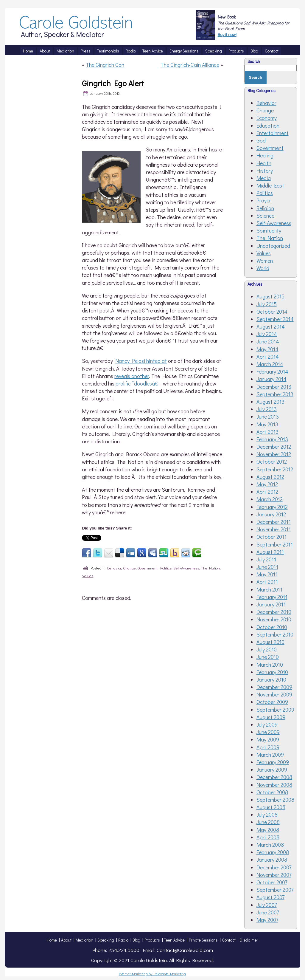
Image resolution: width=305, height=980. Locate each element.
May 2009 (268, 739)
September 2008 (275, 800)
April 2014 (268, 357)
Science (265, 216)
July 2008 (267, 815)
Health (264, 163)
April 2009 (268, 747)
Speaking (106, 940)
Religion (265, 208)
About (66, 940)
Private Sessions (203, 940)
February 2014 (272, 371)
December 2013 (274, 387)
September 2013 (275, 394)
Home (52, 940)
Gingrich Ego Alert (113, 83)
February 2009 (273, 762)
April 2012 (267, 492)
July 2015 (267, 304)
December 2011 (274, 522)
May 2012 (267, 484)
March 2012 (270, 499)
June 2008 (268, 822)
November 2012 (274, 454)
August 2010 (270, 642)
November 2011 (274, 529)
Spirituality (269, 230)
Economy (267, 118)
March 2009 (270, 755)
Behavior (114, 568)
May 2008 (268, 830)
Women (265, 261)
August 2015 (270, 296)
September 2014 (275, 319)
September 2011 (275, 544)
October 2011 (271, 537)
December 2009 (274, 687)
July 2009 (267, 724)
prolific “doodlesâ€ (139, 383)
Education (268, 126)
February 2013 (272, 439)
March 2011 (269, 589)
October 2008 (272, 792)
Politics (166, 568)
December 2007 (274, 867)
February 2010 (272, 672)
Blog (136, 940)
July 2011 (266, 559)
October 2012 (272, 462)
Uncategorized (273, 246)
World (263, 268)
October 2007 (272, 882)
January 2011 (271, 604)
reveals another (132, 376)
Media (264, 178)
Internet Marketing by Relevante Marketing (152, 974)
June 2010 (268, 657)
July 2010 (267, 649)
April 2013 (267, 432)
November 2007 (274, 875)
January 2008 (272, 860)
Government (148, 568)
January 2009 (272, 770)
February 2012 (272, 507)
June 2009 (268, 732)
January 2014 (271, 379)
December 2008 (274, 777)
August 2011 (270, 552)
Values (88, 576)
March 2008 (270, 845)
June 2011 (267, 567)
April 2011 (267, 582)
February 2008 (273, 852)
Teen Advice (174, 940)
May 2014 (267, 349)
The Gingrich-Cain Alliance (190, 65)
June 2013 (268, 417)
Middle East (270, 185)
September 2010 (275, 634)
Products (152, 940)
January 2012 (271, 514)
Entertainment (273, 133)
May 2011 (267, 574)
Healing (265, 155)
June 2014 (268, 341)
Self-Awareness (186, 568)
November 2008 (274, 785)
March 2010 (270, 665)
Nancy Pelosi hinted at (141, 361)
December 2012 (274, 447)
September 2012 (275, 469)
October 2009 (272, 702)
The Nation (210, 568)
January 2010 (271, 679)
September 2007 (275, 890)
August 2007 (270, 897)
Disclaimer (249, 940)
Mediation (84, 940)
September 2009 (275, 710)
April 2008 (268, 837)
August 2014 (271, 326)
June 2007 (268, 912)
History (265, 171)
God (261, 140)
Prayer (264, 200)
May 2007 (267, 920)
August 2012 (270, 477)
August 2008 (271, 807)
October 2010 (272, 627)
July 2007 (267, 905)
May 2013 (267, 424)
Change (129, 568)
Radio (123, 940)
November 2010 (274, 619)
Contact (229, 940)
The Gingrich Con (105, 65)
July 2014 (267, 334)
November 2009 (274, 694)
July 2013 (267, 409)
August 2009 (271, 717)
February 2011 (272, 597)
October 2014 (272, 312)
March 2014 (270, 364)
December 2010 (274, 612)
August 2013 (270, 402)
